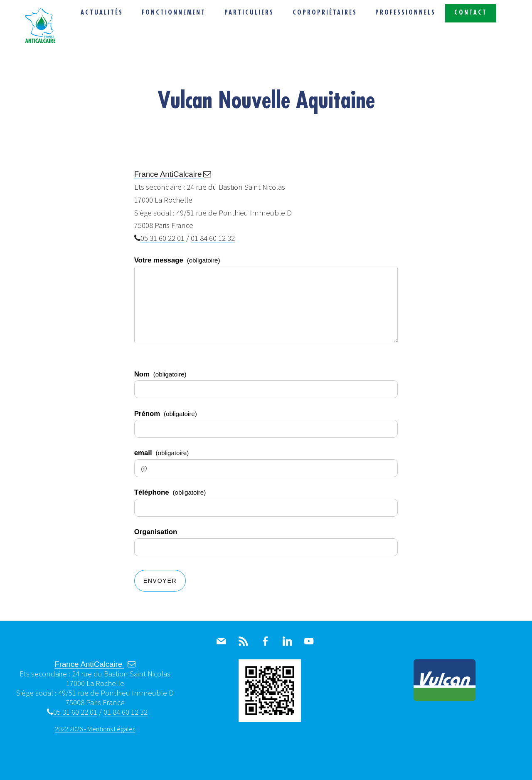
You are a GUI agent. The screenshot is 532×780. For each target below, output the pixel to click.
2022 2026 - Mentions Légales (95, 729)
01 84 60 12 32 (213, 238)
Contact (471, 13)
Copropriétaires (325, 13)
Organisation (156, 532)
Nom (160, 374)
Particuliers (249, 13)
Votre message (177, 260)
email (162, 453)
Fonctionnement (174, 13)
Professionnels (405, 13)
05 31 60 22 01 (159, 238)
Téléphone (170, 492)
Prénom (166, 414)
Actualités (102, 13)
